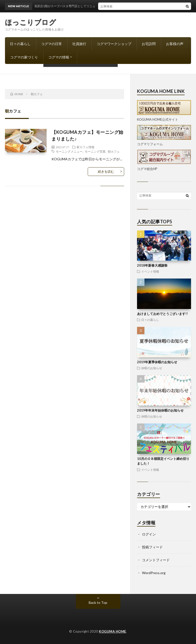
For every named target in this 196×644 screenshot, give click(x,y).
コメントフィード (156, 560)
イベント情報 (150, 271)
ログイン (149, 534)
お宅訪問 (149, 44)
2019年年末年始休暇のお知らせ (160, 410)
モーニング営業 (95, 151)
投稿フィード (152, 547)
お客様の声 (175, 44)
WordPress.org (154, 573)
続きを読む (106, 171)
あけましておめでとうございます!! (162, 314)
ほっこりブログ (31, 22)
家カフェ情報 (85, 147)
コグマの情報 (59, 57)
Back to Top (98, 602)
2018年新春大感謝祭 (152, 265)
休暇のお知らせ (152, 368)
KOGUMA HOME (112, 631)
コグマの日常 (52, 44)
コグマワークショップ (114, 44)
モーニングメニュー (69, 151)
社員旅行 (79, 44)
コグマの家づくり (24, 57)
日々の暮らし (20, 44)
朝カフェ (114, 151)
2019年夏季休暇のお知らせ (157, 362)
